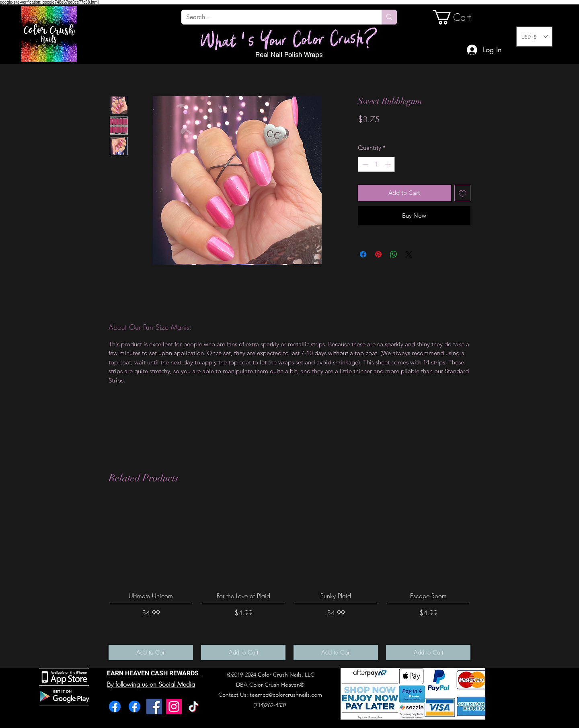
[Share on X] (409, 254)
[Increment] (389, 165)
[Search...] (275, 17)
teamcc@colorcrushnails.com (286, 695)
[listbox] (534, 37)
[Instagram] (174, 707)
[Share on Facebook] (363, 254)
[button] (534, 37)
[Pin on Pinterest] (378, 254)
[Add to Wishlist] (463, 193)
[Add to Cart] (151, 653)
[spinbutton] (377, 165)
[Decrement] (364, 165)
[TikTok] (194, 707)
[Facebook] (115, 707)
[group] (289, 580)
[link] (460, 17)
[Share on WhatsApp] (394, 254)
